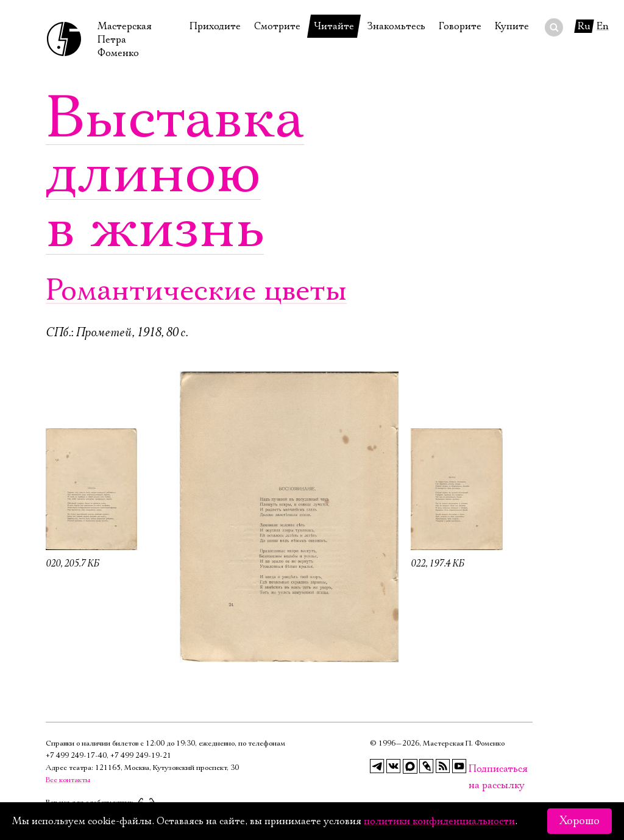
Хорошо (580, 821)
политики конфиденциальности (439, 821)
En (603, 26)
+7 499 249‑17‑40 (76, 756)
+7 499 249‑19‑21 (141, 756)
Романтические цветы (196, 291)
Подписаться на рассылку (476, 769)
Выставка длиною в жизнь (175, 174)
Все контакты (68, 780)
